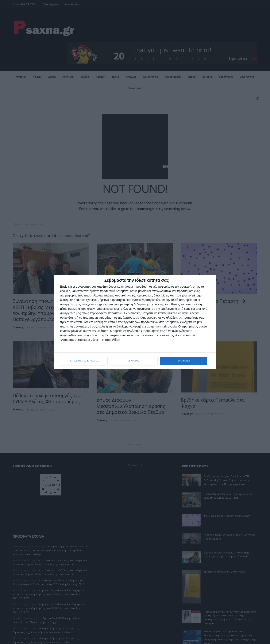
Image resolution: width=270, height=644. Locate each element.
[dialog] (135, 322)
